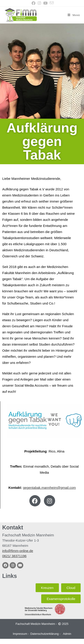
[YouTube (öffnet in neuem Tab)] (45, 3)
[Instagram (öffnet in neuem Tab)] (39, 3)
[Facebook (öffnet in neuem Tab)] (33, 3)
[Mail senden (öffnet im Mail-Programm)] (51, 3)
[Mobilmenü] (74, 15)
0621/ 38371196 (14, 556)
